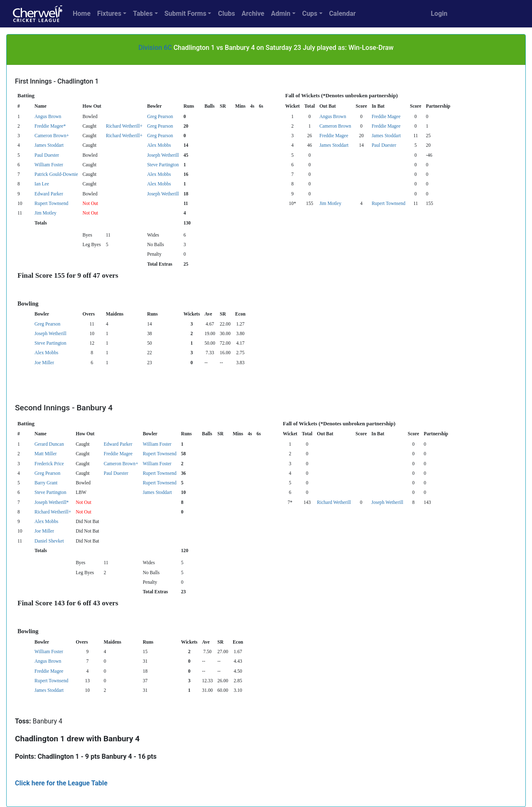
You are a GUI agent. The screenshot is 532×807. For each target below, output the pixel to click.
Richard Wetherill (334, 502)
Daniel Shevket (49, 541)
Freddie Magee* (50, 126)
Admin (281, 14)
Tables (143, 14)
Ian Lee (42, 184)
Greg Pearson (160, 116)
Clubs (226, 14)
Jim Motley (330, 203)
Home (82, 14)
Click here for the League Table (61, 783)
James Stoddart (386, 136)
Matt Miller (46, 454)
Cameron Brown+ (52, 136)
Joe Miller (44, 363)
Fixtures (109, 14)
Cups (310, 14)
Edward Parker (49, 194)
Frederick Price (49, 464)
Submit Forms (186, 14)
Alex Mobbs (159, 145)
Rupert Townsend (51, 203)
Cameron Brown (335, 126)
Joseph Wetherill (163, 155)
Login (439, 14)
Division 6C (155, 48)
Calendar (342, 14)
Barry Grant (46, 483)
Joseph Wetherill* (52, 502)
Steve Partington (163, 165)
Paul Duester (384, 145)
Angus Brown (48, 116)
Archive (253, 14)
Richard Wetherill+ (124, 126)
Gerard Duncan (49, 444)
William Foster (49, 165)
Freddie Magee (386, 116)
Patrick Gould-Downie (56, 174)
